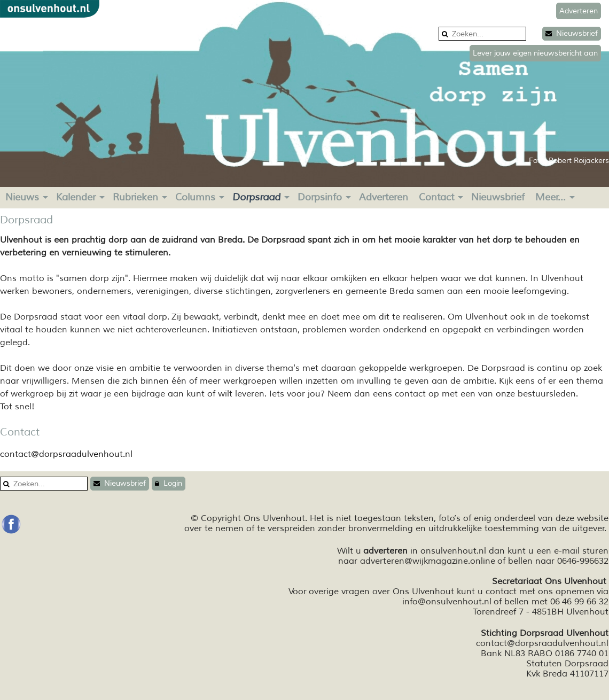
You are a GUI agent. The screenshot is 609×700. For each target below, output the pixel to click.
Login (169, 483)
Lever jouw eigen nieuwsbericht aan (535, 53)
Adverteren (384, 197)
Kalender (76, 197)
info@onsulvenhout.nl (447, 602)
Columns (195, 197)
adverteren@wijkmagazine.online (428, 561)
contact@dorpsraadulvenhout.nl (66, 454)
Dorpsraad (256, 197)
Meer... (551, 197)
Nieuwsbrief (572, 33)
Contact (436, 197)
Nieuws (22, 197)
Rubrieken (135, 197)
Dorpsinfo (320, 197)
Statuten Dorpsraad (567, 664)
